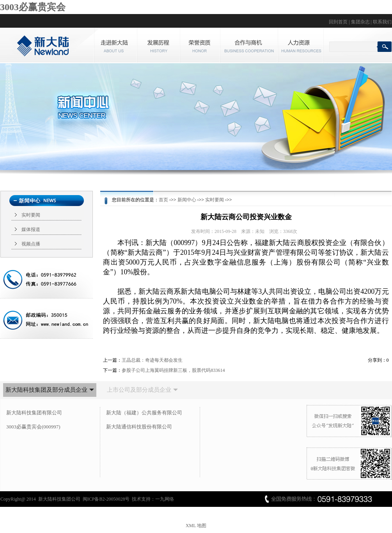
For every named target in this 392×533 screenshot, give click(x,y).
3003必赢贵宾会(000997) (33, 427)
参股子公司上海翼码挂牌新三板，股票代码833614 (173, 370)
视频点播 (31, 244)
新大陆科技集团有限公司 (34, 413)
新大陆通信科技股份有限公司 (139, 427)
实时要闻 (31, 215)
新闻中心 (187, 200)
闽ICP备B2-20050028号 (106, 499)
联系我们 (382, 22)
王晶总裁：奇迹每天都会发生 (152, 360)
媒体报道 (31, 229)
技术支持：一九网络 (153, 499)
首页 (163, 200)
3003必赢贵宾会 (33, 7)
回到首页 (338, 22)
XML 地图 (196, 526)
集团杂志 (360, 22)
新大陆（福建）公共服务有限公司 (144, 413)
